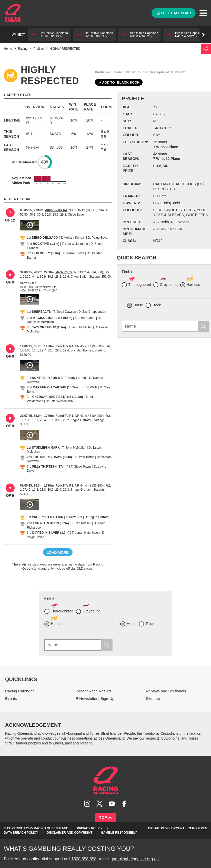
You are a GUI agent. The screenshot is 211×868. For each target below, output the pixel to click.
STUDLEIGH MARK (46, 448)
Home (13, 13)
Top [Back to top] (106, 817)
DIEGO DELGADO (45, 238)
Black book (119, 83)
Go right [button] (203, 35)
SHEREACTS (41, 312)
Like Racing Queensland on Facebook (124, 804)
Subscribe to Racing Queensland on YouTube (112, 804)
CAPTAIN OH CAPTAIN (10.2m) (55, 387)
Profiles (38, 49)
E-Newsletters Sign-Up (95, 698)
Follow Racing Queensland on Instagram (87, 804)
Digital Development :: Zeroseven (178, 828)
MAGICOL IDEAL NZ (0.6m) (53, 318)
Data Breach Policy (21, 833)
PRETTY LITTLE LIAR (47, 517)
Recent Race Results (93, 691)
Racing (23, 49)
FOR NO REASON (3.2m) (51, 523)
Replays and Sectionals (166, 691)
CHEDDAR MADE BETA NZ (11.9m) (58, 397)
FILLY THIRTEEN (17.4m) (50, 467)
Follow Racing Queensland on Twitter (99, 804)
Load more (58, 552)
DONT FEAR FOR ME (47, 378)
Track (156, 305)
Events (11, 698)
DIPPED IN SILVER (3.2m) (51, 533)
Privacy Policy (90, 828)
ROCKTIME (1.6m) (46, 244)
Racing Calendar (19, 691)
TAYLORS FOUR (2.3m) (49, 327)
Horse (138, 305)
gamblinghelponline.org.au (135, 859)
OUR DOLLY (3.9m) (46, 253)
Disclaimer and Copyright (69, 833)
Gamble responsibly (119, 833)
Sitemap (153, 698)
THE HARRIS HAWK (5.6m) (52, 457)
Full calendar (173, 13)
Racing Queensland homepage (106, 780)
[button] (49, 35)
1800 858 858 (84, 859)
